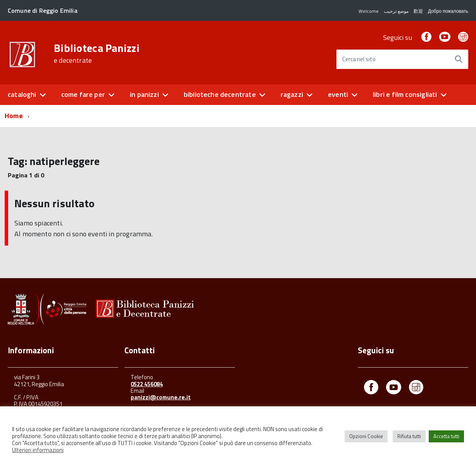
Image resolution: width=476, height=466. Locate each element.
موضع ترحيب (396, 11)
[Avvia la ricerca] (459, 59)
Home (14, 116)
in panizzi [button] (144, 94)
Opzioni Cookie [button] (366, 436)
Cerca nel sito (359, 59)
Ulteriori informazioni (38, 450)
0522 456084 (147, 384)
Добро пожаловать (448, 11)
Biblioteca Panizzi (97, 53)
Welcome (369, 11)
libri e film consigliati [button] (405, 94)
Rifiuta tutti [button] (409, 436)
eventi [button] (338, 94)
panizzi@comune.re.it (161, 397)
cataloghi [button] (22, 94)
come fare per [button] (83, 94)
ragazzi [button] (292, 94)
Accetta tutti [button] (446, 436)
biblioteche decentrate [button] (220, 94)
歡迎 (418, 11)
